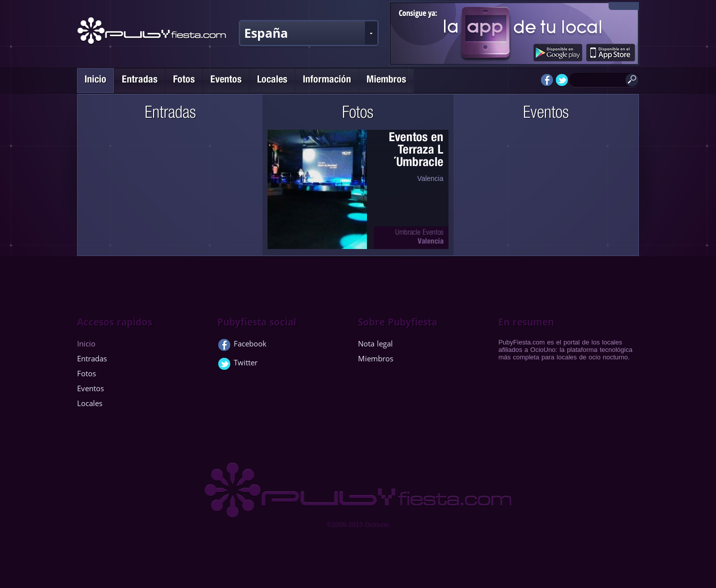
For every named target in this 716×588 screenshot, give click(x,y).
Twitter (237, 364)
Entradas (140, 81)
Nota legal (375, 343)
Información (327, 81)
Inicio (95, 81)
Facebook (242, 345)
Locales (272, 81)
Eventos (226, 81)
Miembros (386, 81)
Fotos (184, 81)
